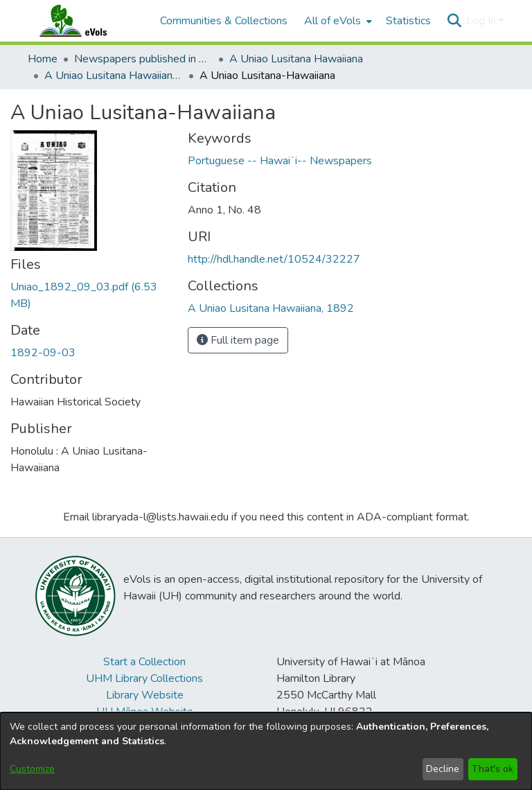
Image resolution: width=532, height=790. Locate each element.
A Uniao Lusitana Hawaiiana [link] (296, 59)
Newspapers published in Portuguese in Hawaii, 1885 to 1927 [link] (143, 59)
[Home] (87, 21)
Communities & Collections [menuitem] (224, 21)
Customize (32, 769)
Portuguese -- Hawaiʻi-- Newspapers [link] (280, 161)
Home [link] (43, 59)
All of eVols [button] (332, 21)
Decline (443, 769)
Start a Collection (144, 662)
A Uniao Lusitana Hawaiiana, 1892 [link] (114, 76)
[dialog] (266, 751)
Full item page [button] (238, 340)
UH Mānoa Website (145, 712)
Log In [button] (482, 21)
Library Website (145, 695)
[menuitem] (337, 21)
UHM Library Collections (144, 678)
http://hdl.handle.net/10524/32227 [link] (274, 259)
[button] (454, 21)
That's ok (493, 769)
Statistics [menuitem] (408, 21)
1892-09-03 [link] (43, 353)
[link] (271, 308)
